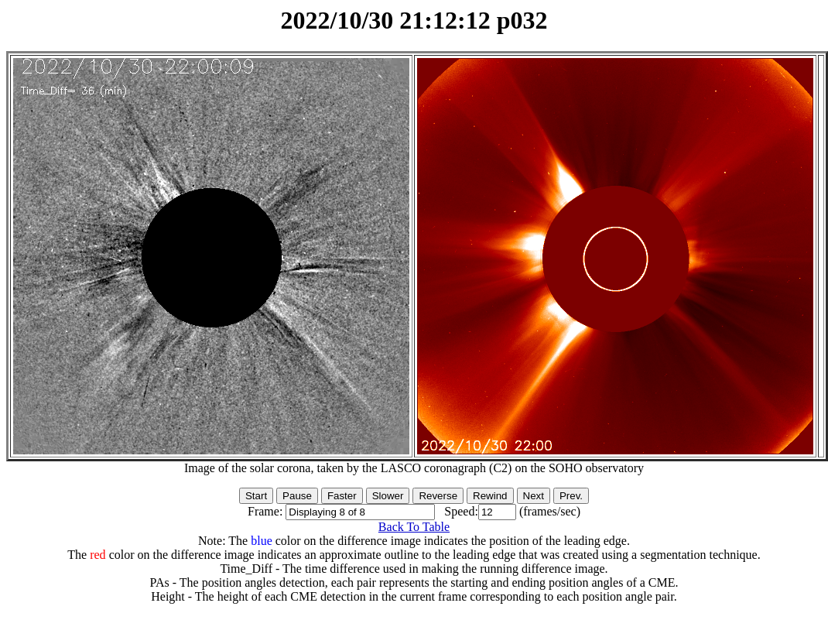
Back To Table (414, 527)
